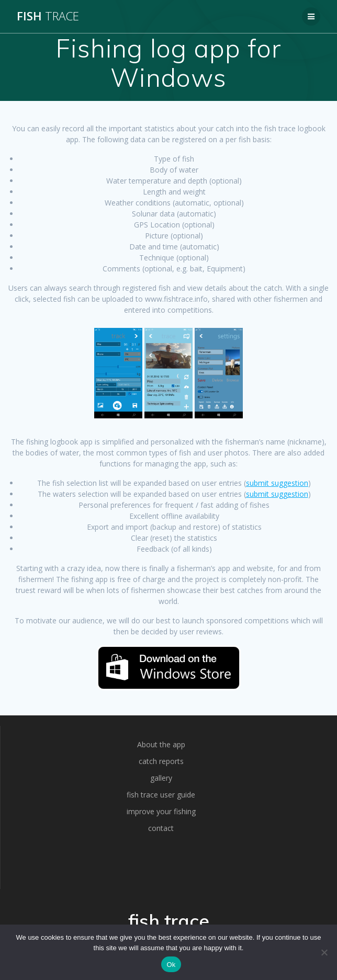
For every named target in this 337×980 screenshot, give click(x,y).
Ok (171, 965)
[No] (324, 952)
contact (161, 828)
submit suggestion (277, 483)
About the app (161, 744)
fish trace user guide (161, 795)
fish (48, 16)
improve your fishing (161, 811)
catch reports (161, 761)
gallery (161, 778)
